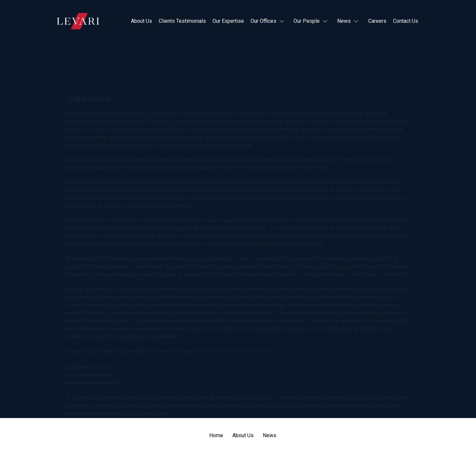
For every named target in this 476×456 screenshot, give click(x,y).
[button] (269, 21)
